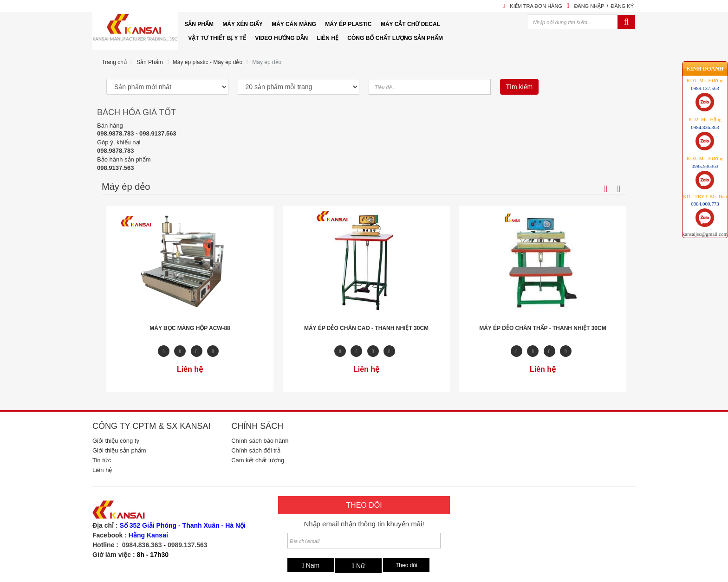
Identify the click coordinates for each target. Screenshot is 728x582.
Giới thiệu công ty (116, 441)
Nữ (358, 566)
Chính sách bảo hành (260, 441)
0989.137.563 (188, 545)
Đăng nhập (589, 6)
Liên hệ (102, 470)
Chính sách (257, 426)
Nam (311, 565)
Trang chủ (114, 62)
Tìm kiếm (520, 87)
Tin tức (102, 460)
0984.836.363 (142, 545)
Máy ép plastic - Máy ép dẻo (208, 62)
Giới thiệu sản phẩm (119, 450)
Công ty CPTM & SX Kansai (151, 426)
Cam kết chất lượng (258, 460)
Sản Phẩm (150, 62)
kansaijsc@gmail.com (705, 199)
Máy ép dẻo (267, 62)
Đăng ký (622, 6)
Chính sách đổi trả (256, 450)
